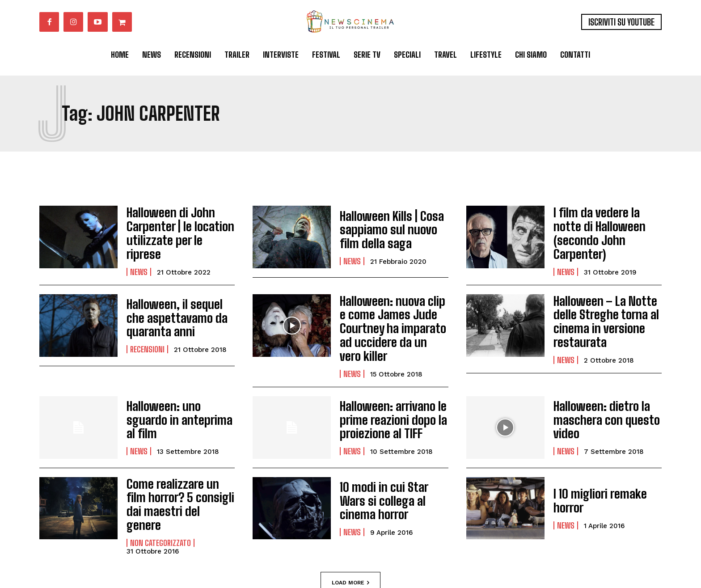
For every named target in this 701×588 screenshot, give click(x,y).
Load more (350, 540)
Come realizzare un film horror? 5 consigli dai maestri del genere (177, 469)
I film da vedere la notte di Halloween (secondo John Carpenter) (604, 229)
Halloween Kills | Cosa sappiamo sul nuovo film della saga (392, 229)
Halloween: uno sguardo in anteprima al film (177, 391)
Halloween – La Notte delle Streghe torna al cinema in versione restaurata (599, 310)
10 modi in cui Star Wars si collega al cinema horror (390, 472)
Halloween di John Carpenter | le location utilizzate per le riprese (175, 229)
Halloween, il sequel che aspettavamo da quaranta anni (176, 310)
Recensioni (147, 339)
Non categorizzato (160, 497)
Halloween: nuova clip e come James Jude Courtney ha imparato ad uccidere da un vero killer (393, 310)
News (139, 258)
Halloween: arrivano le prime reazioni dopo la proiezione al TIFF (386, 391)
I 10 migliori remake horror (594, 472)
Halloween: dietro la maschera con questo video (600, 391)
